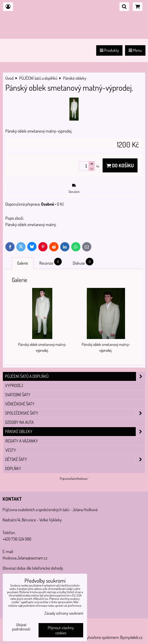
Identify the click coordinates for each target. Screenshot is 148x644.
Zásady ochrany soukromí (64, 613)
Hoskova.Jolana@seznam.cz (25, 558)
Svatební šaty (18, 395)
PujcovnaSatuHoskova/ (74, 478)
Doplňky (13, 468)
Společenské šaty (75, 413)
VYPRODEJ (14, 385)
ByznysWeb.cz (131, 637)
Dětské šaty (75, 459)
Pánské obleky (75, 432)
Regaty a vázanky (22, 441)
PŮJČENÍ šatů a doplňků (75, 376)
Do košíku (120, 165)
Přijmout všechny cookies (61, 630)
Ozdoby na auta (19, 422)
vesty (11, 450)
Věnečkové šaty (20, 404)
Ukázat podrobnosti (21, 627)
